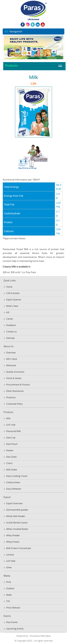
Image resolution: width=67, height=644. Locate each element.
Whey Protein (13, 542)
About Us (8, 346)
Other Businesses (15, 391)
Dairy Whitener (14, 489)
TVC (8, 601)
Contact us (12, 332)
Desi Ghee (11, 457)
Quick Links (10, 280)
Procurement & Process (18, 385)
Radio (9, 595)
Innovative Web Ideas (40, 636)
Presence (11, 397)
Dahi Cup (11, 438)
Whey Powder (13, 535)
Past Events (12, 622)
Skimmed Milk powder (17, 510)
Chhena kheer (13, 482)
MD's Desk (12, 359)
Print (9, 582)
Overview (11, 353)
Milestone (11, 365)
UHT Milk (11, 561)
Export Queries (14, 300)
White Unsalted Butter (17, 529)
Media (7, 576)
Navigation (16, 31)
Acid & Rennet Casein (17, 523)
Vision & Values (14, 378)
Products (11, 66)
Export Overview (14, 503)
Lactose (10, 555)
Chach (9, 463)
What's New (12, 306)
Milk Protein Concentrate (19, 548)
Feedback (11, 325)
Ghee (9, 567)
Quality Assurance (15, 372)
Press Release (13, 608)
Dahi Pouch (12, 444)
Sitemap (10, 338)
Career (10, 319)
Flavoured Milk (13, 431)
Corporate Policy (14, 404)
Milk (8, 418)
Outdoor (10, 588)
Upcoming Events (15, 629)
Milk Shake (12, 470)
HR (8, 312)
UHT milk (11, 425)
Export (7, 497)
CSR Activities (13, 293)
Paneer (10, 450)
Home (9, 287)
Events (7, 616)
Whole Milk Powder (16, 516)
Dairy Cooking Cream (17, 476)
